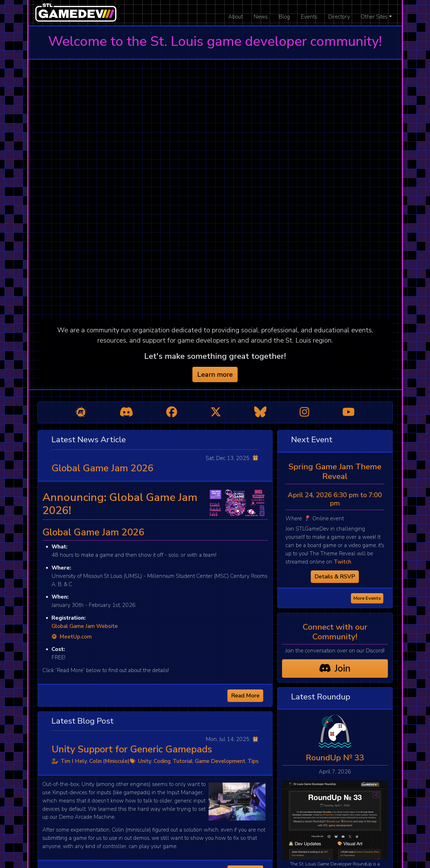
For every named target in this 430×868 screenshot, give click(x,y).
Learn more (215, 374)
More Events (367, 598)
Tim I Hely (74, 761)
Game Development (220, 761)
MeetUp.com (72, 637)
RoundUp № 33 (335, 758)
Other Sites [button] (374, 17)
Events (309, 17)
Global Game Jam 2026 (102, 468)
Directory (339, 17)
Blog (284, 17)
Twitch (342, 562)
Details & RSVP (335, 577)
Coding (162, 761)
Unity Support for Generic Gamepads (132, 749)
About (235, 17)
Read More (245, 696)
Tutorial (183, 761)
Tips (253, 761)
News (261, 17)
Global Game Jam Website (85, 626)
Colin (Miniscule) (109, 761)
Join (335, 668)
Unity (145, 761)
